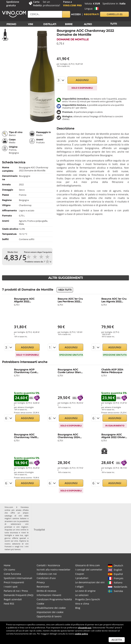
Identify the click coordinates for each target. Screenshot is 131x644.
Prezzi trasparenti (14, 582)
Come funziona (12, 574)
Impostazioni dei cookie (50, 612)
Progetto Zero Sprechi (88, 599)
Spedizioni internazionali (18, 578)
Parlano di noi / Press (16, 591)
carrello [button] (115, 14)
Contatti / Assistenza (48, 565)
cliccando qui (85, 628)
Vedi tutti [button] (65, 290)
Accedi (76, 14)
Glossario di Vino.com (88, 565)
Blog (78, 608)
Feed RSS (9, 604)
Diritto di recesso (46, 591)
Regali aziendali (13, 599)
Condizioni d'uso (46, 578)
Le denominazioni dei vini (90, 582)
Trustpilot (39, 530)
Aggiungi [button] (82, 80)
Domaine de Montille (73, 39)
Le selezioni (82, 595)
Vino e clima (82, 604)
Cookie (40, 604)
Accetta (117, 640)
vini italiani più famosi (17, 548)
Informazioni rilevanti (49, 595)
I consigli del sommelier (89, 570)
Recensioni (43, 587)
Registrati (92, 14)
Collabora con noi (47, 574)
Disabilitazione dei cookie (51, 608)
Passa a (72, 4)
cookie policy (81, 634)
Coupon (80, 574)
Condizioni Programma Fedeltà (54, 599)
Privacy (41, 582)
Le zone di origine (85, 591)
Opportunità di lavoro (49, 616)
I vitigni (79, 587)
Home (7, 565)
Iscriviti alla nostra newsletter (54, 570)
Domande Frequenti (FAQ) (19, 595)
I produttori (82, 578)
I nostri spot (11, 587)
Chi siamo (9, 570)
